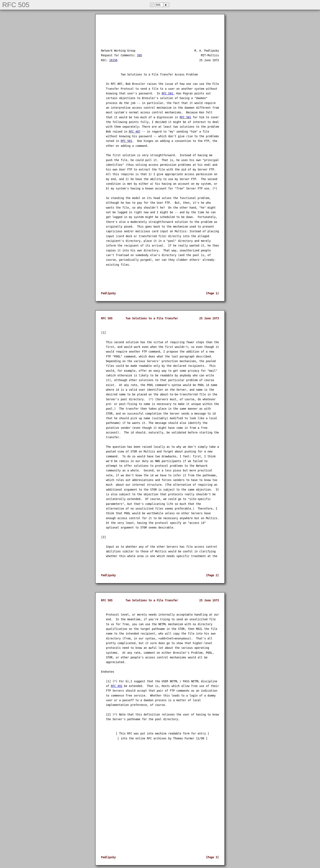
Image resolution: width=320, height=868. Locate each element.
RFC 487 (135, 132)
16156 (113, 60)
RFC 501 (167, 93)
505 (140, 55)
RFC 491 (117, 686)
